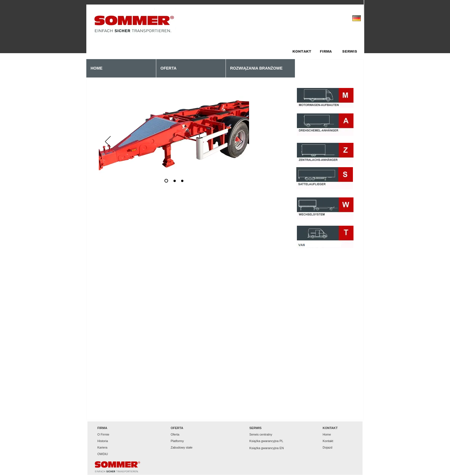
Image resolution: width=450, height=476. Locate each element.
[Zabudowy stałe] (183, 448)
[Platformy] (183, 441)
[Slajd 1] (166, 181)
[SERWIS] (350, 51)
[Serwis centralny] (262, 435)
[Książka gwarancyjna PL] (266, 441)
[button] (110, 428)
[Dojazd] (335, 448)
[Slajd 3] (182, 181)
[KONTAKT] (302, 51)
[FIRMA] (326, 51)
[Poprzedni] (108, 142)
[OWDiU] (110, 454)
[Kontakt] (335, 441)
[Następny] (240, 142)
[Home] (335, 435)
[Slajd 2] (175, 181)
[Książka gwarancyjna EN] (267, 448)
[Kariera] (110, 448)
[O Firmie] (110, 435)
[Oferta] (183, 435)
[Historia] (110, 441)
